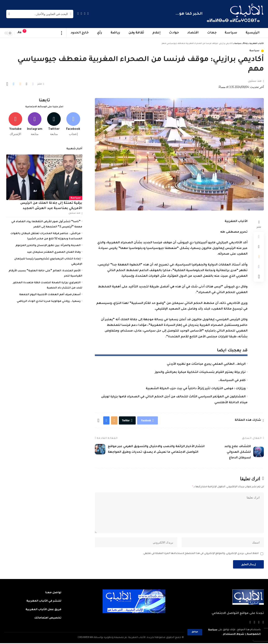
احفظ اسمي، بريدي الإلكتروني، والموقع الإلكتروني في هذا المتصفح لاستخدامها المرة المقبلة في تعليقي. (201, 554)
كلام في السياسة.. (232, 381)
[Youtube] (15, 124)
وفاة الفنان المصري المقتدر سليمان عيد (54, 252)
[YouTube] (81, 13)
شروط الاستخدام (233, 634)
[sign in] (33, 33)
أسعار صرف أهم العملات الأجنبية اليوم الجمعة (50, 294)
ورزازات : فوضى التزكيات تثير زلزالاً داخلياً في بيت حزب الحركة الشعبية (196, 389)
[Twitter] (85, 13)
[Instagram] (78, 13)
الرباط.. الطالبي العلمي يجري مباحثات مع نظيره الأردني (206, 364)
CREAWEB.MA (85, 638)
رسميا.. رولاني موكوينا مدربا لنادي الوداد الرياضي (49, 301)
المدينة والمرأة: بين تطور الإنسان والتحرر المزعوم (48, 245)
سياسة (255, 51)
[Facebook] (88, 13)
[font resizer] (20, 33)
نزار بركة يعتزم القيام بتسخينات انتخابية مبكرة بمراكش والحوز (200, 372)
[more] (62, 33)
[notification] (27, 33)
